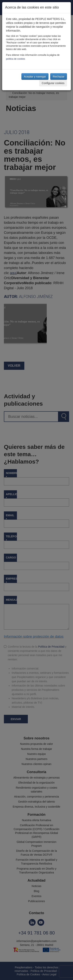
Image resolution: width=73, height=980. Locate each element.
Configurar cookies (53, 83)
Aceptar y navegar (35, 77)
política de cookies (16, 59)
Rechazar (59, 77)
